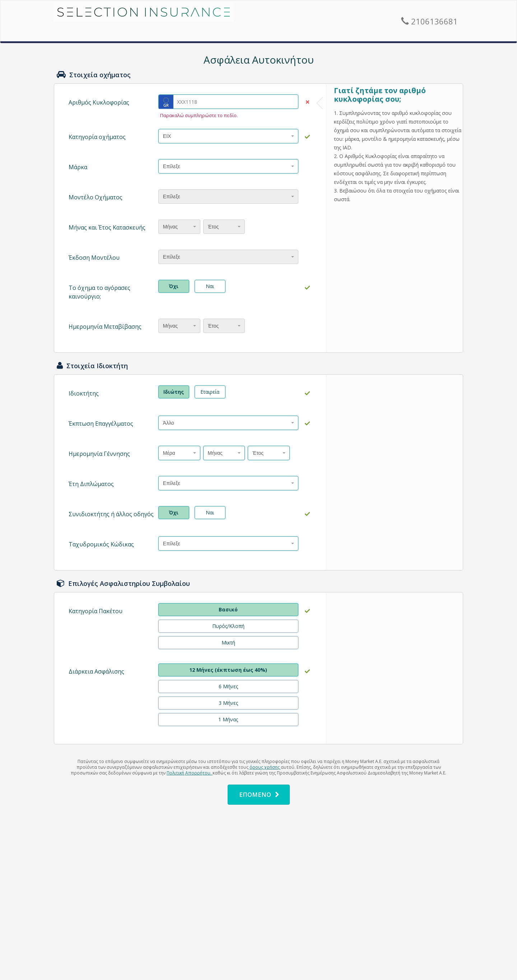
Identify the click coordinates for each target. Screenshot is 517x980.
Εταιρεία (210, 392)
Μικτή (228, 642)
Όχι (174, 286)
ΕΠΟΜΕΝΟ (259, 794)
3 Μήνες (228, 703)
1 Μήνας (228, 719)
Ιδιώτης (174, 392)
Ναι (210, 286)
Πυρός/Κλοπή (228, 626)
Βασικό (228, 609)
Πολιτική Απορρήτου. (190, 773)
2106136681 (429, 21)
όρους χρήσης (265, 767)
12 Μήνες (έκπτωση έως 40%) (228, 670)
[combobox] (228, 136)
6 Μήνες (228, 686)
